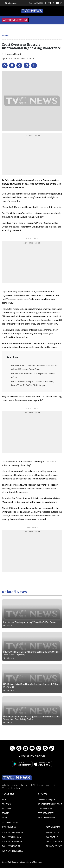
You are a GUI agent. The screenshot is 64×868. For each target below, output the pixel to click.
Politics (6, 804)
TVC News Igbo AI (11, 846)
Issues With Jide (47, 800)
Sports (5, 813)
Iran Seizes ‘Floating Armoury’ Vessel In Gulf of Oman (30, 622)
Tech (4, 818)
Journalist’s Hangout (50, 804)
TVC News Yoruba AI (12, 833)
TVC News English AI (12, 851)
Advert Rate (12, 3)
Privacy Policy (54, 846)
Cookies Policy (54, 842)
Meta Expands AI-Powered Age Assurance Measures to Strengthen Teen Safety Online (31, 718)
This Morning (46, 809)
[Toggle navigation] (58, 20)
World (5, 36)
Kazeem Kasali (13, 54)
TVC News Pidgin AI (12, 842)
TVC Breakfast (46, 813)
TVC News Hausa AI (12, 837)
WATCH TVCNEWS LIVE (15, 20)
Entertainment (10, 822)
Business (7, 809)
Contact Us (52, 837)
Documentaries (47, 818)
